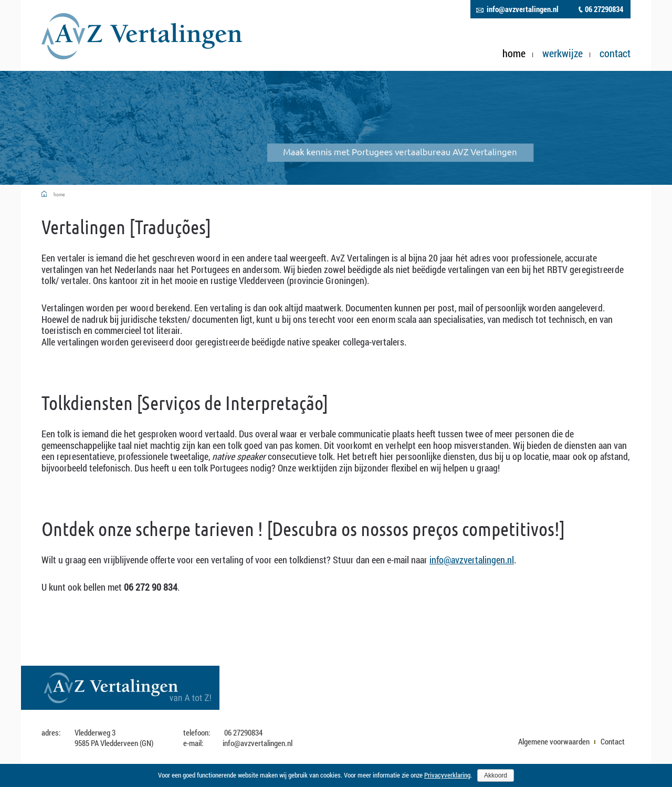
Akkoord (496, 775)
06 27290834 (604, 9)
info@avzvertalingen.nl (523, 9)
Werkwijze (563, 54)
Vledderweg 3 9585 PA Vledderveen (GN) (114, 738)
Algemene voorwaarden (554, 741)
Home (514, 54)
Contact (615, 54)
